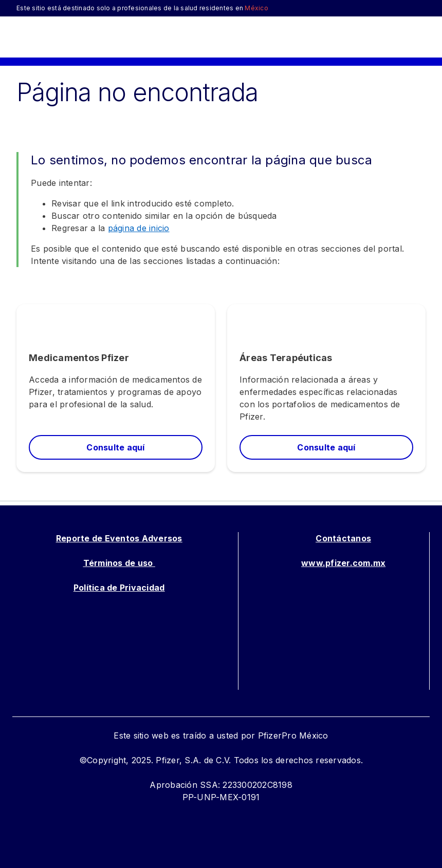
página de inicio (139, 228)
